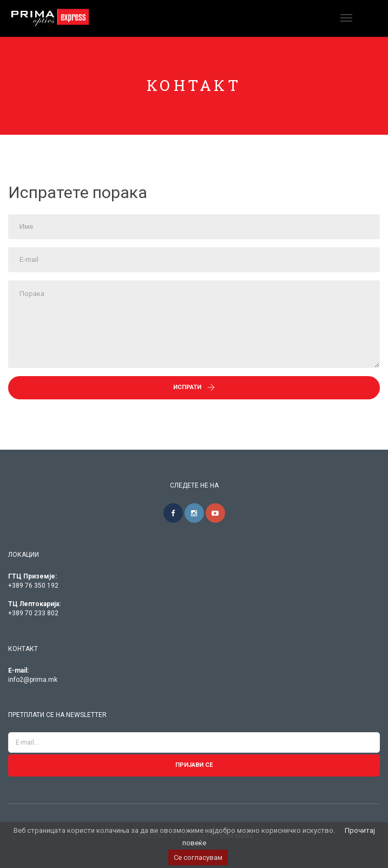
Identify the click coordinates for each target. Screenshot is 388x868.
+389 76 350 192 (33, 586)
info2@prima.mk (33, 680)
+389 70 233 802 (33, 613)
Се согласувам (198, 857)
